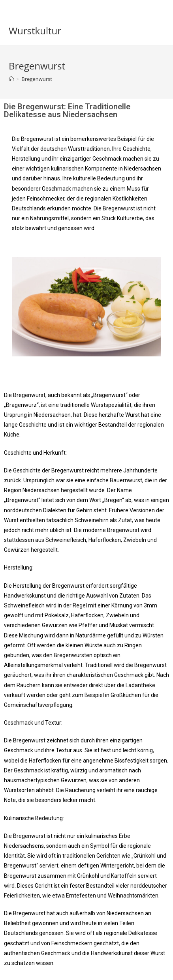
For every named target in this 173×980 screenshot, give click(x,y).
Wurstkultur (35, 31)
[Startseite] (11, 79)
